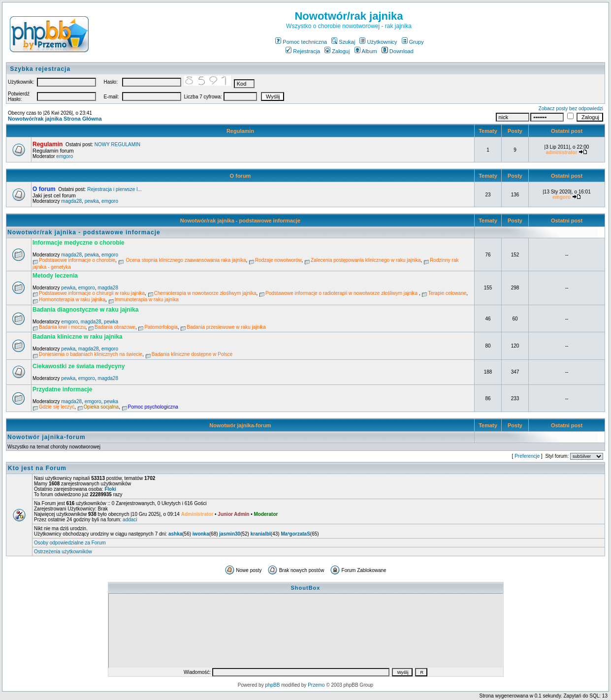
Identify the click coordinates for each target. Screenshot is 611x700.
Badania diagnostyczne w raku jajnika (85, 310)
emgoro (64, 156)
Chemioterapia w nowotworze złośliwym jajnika (205, 293)
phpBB (272, 685)
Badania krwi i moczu (62, 327)
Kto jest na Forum (37, 468)
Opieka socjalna (101, 407)
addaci (130, 520)
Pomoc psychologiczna (153, 407)
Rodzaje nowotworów (278, 260)
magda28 (71, 201)
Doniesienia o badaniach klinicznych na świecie (91, 354)
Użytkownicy (378, 42)
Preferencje (527, 456)
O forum (241, 176)
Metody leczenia (55, 276)
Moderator (266, 514)
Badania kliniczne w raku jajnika (78, 337)
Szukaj (343, 42)
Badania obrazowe (115, 327)
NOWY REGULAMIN (117, 144)
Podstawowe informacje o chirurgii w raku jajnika (92, 293)
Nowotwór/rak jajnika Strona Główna (55, 119)
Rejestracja (303, 51)
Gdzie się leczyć (57, 407)
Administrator (197, 514)
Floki (110, 489)
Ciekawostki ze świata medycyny (79, 366)
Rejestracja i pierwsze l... (114, 189)
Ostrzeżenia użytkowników (63, 552)
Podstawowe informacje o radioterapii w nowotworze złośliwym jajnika (342, 293)
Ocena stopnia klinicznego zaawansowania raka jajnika (185, 260)
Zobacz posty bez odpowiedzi (571, 109)
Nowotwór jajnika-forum (240, 425)
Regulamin (240, 131)
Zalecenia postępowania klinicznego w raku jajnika (366, 260)
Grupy (413, 42)
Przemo (316, 685)
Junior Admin (233, 514)
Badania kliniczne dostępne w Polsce (192, 354)
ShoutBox (306, 588)
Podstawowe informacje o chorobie (77, 260)
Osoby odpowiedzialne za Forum (70, 543)
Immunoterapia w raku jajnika (147, 300)
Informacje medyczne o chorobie (79, 243)
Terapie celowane (447, 293)
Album (366, 51)
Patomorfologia (161, 327)
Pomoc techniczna (301, 42)
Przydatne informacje (62, 389)
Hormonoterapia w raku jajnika (72, 300)
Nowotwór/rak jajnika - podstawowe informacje (241, 221)
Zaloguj (337, 51)
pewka (92, 201)
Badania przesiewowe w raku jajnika (226, 327)
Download (398, 51)
